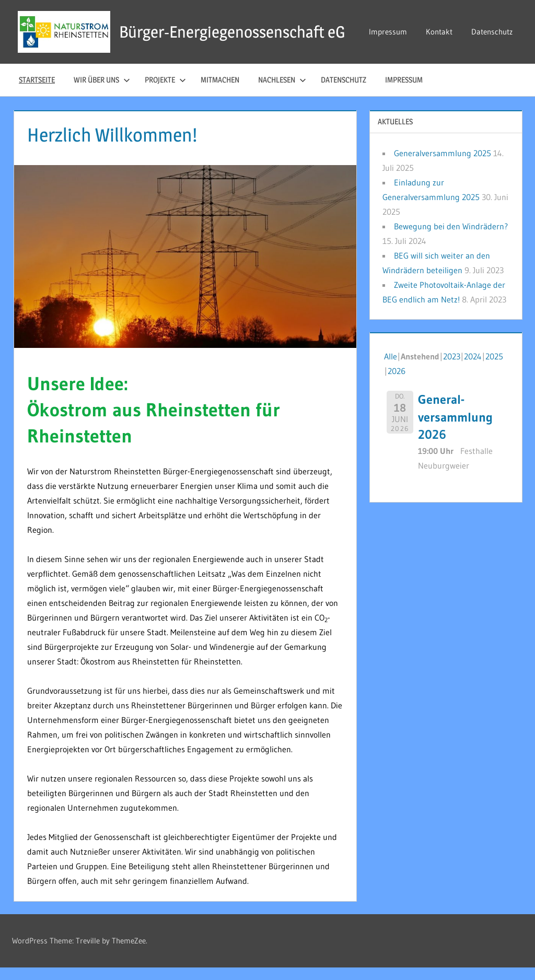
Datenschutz (391, 52)
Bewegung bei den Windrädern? (451, 239)
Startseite (37, 92)
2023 (452, 369)
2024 (473, 369)
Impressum (389, 23)
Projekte (165, 92)
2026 (397, 383)
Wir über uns (102, 92)
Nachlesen (282, 92)
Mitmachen (220, 92)
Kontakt (440, 23)
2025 (494, 369)
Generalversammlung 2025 (443, 166)
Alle (391, 369)
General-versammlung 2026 (455, 429)
